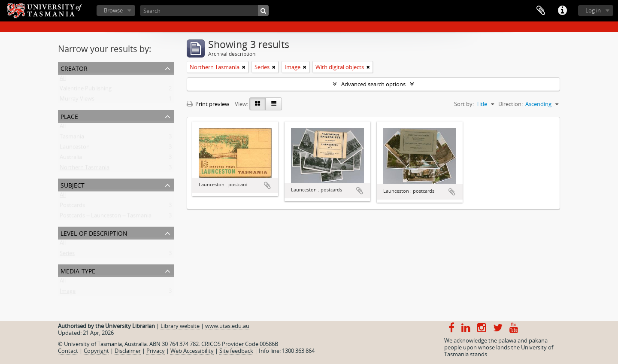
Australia (71, 159)
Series (67, 255)
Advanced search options (373, 84)
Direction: (510, 104)
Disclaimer (128, 351)
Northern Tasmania (85, 169)
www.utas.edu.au (227, 326)
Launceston (75, 149)
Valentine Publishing (86, 90)
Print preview (208, 104)
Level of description (94, 232)
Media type (78, 270)
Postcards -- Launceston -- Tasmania (106, 217)
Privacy (156, 351)
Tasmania (72, 138)
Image (68, 293)
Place (69, 116)
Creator (74, 68)
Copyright (96, 351)
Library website (180, 326)
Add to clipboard (267, 185)
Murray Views (77, 100)
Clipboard (541, 11)
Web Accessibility (192, 351)
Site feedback (236, 351)
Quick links (562, 11)
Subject (73, 184)
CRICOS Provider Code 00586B (240, 344)
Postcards (72, 207)
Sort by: (464, 104)
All (63, 80)
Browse (113, 10)
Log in (593, 10)
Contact (68, 351)
